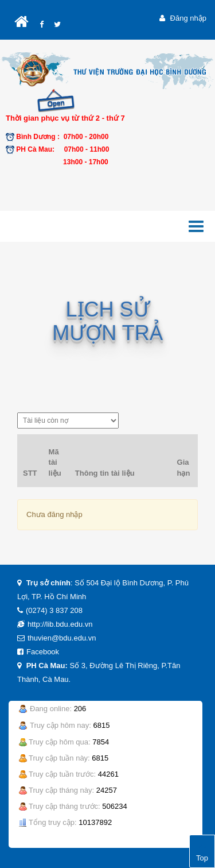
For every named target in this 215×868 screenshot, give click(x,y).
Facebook (43, 652)
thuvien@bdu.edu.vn (62, 638)
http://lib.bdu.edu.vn (60, 624)
